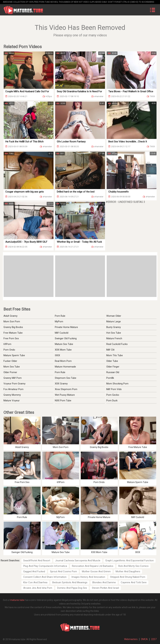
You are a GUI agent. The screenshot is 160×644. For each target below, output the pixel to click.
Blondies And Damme (104, 582)
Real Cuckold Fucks (117, 344)
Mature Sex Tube (64, 344)
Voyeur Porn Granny (14, 384)
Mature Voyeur (12, 401)
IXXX (57, 355)
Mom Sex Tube (12, 367)
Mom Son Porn (12, 322)
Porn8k (110, 378)
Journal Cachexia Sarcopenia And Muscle (78, 561)
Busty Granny (114, 327)
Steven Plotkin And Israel (105, 588)
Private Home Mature (66, 327)
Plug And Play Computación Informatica (45, 566)
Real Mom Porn (63, 361)
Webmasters (131, 639)
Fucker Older (10, 361)
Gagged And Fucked (34, 571)
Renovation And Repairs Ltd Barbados (93, 566)
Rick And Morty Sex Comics (133, 566)
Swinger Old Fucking (66, 338)
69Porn (7, 344)
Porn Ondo (9, 350)
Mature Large (114, 322)
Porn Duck (112, 401)
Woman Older (114, 316)
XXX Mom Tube (63, 350)
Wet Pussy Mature (65, 395)
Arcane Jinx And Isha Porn (38, 588)
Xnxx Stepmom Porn (66, 389)
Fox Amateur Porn (13, 389)
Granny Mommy (12, 395)
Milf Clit (110, 350)
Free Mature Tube (13, 333)
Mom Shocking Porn (117, 384)
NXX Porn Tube (63, 401)
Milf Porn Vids (114, 389)
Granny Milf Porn (13, 378)
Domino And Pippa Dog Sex (72, 588)
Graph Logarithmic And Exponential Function (130, 561)
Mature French (114, 338)
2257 (154, 639)
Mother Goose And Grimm (96, 571)
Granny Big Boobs (13, 327)
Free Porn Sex (11, 338)
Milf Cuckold (62, 333)
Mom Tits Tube (115, 355)
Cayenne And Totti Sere (134, 582)
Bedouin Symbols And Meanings (70, 582)
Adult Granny (10, 316)
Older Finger (113, 367)
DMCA (144, 639)
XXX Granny (61, 384)
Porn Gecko (113, 395)
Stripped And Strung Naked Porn (128, 577)
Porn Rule (60, 316)
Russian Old (113, 372)
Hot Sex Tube (114, 333)
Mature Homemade (65, 367)
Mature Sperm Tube (14, 355)
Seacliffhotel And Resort (37, 561)
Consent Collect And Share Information (45, 577)
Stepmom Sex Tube (66, 378)
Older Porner (10, 372)
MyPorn (59, 322)
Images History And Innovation (88, 577)
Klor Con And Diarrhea (35, 582)
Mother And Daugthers (128, 571)
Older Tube (112, 361)
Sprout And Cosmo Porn (63, 571)
